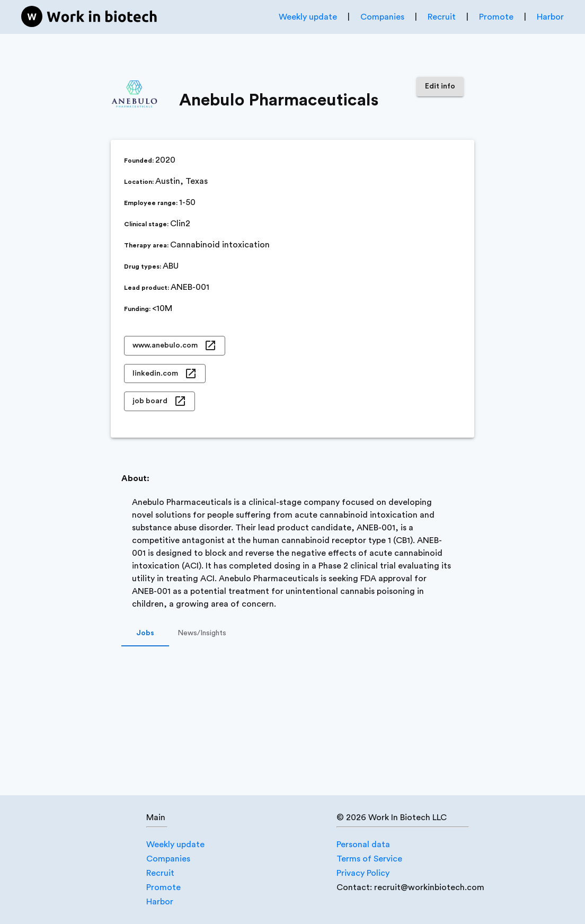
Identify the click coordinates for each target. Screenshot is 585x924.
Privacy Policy (363, 873)
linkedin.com (165, 374)
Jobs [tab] (145, 634)
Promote (496, 17)
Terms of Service (369, 859)
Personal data (363, 845)
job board (159, 401)
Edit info (440, 87)
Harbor (550, 17)
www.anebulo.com (175, 346)
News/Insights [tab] (202, 634)
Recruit (442, 17)
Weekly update (308, 17)
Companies (382, 17)
